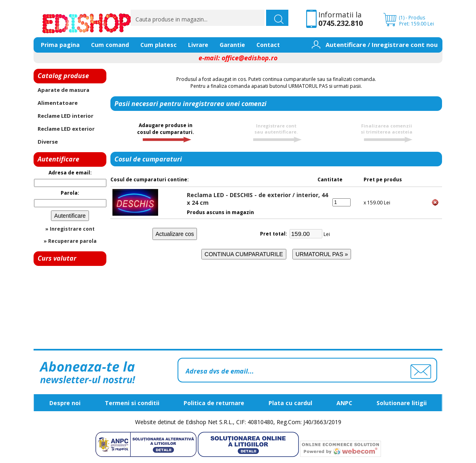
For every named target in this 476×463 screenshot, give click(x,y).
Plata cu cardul (290, 403)
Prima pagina (60, 45)
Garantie (232, 45)
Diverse (48, 142)
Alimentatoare (58, 103)
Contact (268, 45)
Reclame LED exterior (66, 129)
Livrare (198, 45)
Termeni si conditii (132, 403)
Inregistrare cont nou (405, 45)
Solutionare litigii (402, 403)
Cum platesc (159, 45)
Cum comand (110, 45)
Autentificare (346, 45)
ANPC (344, 403)
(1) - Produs (412, 18)
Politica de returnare (214, 403)
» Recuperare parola (70, 241)
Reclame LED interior (66, 116)
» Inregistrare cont (70, 229)
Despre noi (65, 403)
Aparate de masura (63, 90)
